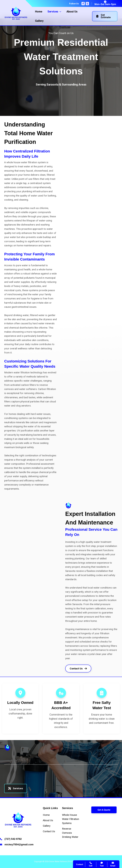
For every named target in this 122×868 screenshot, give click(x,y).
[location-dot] (20, 693)
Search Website (87, 831)
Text (102, 864)
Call (81, 818)
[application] (60, 12)
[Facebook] (83, 4)
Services (16, 788)
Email (113, 864)
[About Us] (48, 820)
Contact (83, 825)
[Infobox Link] (18, 839)
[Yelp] (87, 4)
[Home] (46, 815)
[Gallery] (47, 826)
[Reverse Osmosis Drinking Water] (71, 833)
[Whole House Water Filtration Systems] (71, 819)
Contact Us (78, 669)
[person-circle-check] (61, 693)
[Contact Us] (49, 831)
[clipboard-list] (102, 693)
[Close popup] (115, 802)
